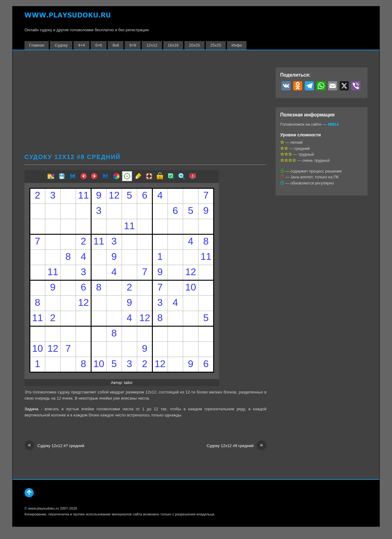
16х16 (173, 45)
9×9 (133, 45)
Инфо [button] (237, 45)
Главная (37, 45)
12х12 (152, 45)
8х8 (116, 45)
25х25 (216, 45)
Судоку (61, 45)
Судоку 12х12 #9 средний (237, 446)
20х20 (194, 45)
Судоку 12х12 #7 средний (54, 446)
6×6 (99, 45)
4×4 (81, 45)
